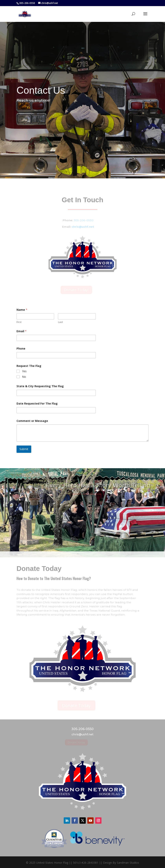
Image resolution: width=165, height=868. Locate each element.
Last (60, 322)
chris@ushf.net (81, 226)
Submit (24, 449)
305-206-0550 (81, 220)
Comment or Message (32, 421)
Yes (24, 371)
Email (22, 331)
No (24, 377)
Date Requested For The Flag (37, 403)
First (19, 322)
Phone (21, 348)
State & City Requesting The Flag (40, 386)
